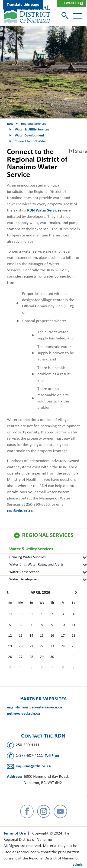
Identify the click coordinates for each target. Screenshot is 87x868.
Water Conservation (24, 572)
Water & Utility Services (31, 549)
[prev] (9, 593)
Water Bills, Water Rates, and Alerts (36, 565)
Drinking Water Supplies (27, 557)
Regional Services (48, 535)
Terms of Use (15, 833)
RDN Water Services (45, 210)
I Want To (71, 3)
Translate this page (23, 5)
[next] (75, 593)
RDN (10, 124)
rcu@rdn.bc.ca (20, 511)
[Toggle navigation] (77, 16)
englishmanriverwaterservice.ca (35, 707)
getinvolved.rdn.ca (24, 714)
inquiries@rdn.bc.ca (33, 766)
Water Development (24, 579)
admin (78, 865)
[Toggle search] (66, 16)
